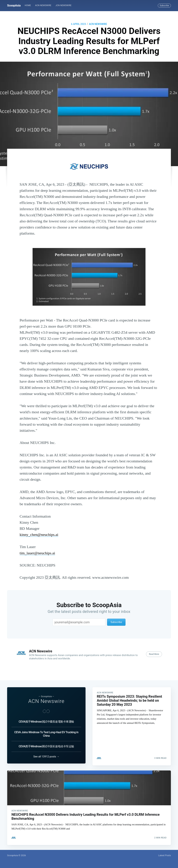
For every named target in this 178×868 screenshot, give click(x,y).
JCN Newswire (63, 5)
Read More (154, 654)
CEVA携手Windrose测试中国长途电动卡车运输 (46, 744)
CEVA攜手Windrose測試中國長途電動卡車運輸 (46, 720)
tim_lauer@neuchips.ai (37, 553)
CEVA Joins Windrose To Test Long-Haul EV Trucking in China (46, 732)
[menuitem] (28, 5)
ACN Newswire (43, 5)
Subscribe (164, 6)
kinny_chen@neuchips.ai (39, 535)
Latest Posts (165, 855)
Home (28, 5)
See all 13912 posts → (46, 754)
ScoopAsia (14, 5)
